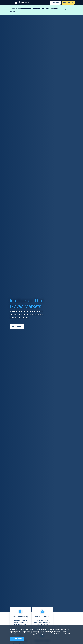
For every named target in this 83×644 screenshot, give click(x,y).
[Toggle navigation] (12, 3)
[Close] (17, 639)
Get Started (55, 3)
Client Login (67, 3)
